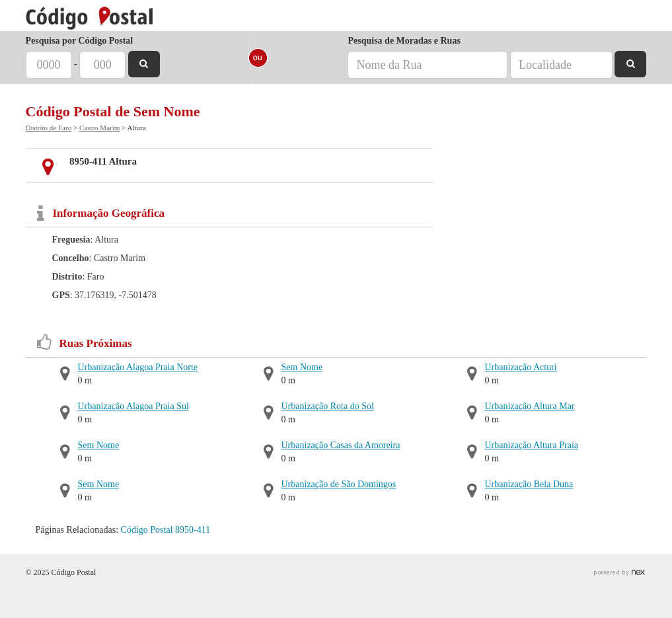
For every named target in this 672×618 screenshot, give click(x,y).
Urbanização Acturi (521, 367)
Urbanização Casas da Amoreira (341, 445)
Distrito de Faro (49, 128)
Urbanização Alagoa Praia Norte (138, 367)
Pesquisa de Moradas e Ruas (404, 41)
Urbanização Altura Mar (530, 406)
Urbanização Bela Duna (529, 484)
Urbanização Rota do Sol (328, 406)
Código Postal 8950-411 (166, 530)
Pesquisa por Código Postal (80, 41)
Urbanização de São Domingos (339, 484)
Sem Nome (99, 445)
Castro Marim (99, 128)
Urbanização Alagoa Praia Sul (133, 406)
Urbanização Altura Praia (532, 445)
